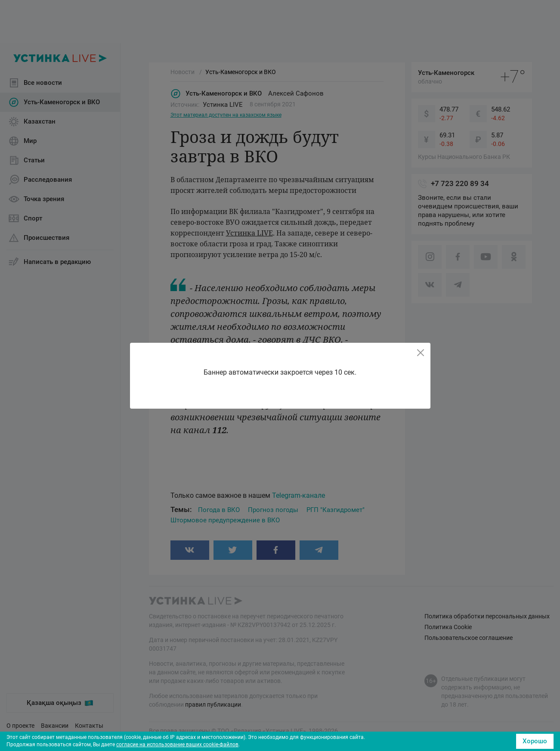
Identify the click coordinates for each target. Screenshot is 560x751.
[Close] (421, 353)
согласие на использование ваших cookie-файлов (177, 745)
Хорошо (535, 741)
